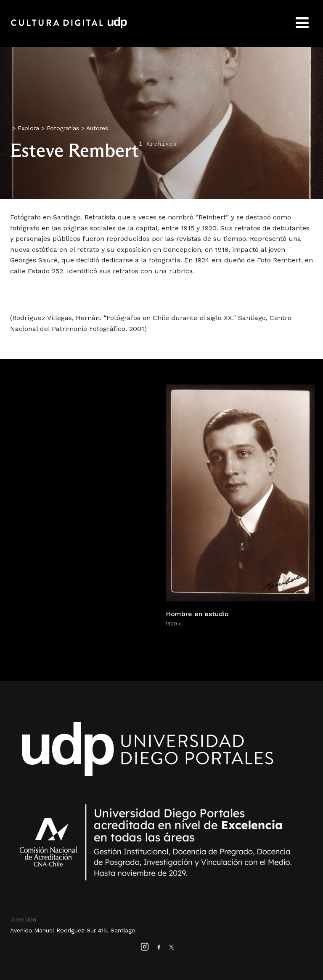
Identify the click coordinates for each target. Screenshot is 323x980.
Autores (97, 128)
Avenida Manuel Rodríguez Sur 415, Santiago (73, 930)
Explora (28, 128)
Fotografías (63, 128)
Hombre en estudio (197, 614)
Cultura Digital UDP (69, 27)
